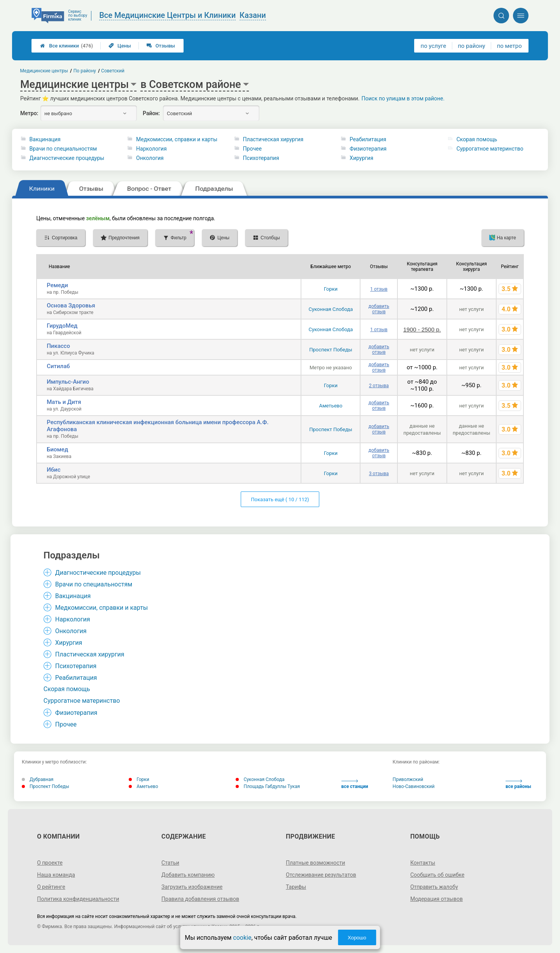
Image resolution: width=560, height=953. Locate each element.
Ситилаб (58, 366)
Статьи (170, 863)
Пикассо (58, 346)
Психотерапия (261, 158)
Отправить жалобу (434, 887)
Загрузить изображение (192, 887)
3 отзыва (379, 474)
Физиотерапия (368, 149)
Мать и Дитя (64, 402)
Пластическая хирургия (273, 139)
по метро (509, 46)
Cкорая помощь (477, 139)
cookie (242, 938)
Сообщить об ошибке (437, 875)
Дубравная (38, 779)
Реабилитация (368, 139)
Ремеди (57, 285)
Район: (151, 113)
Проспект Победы (331, 350)
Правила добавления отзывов (200, 899)
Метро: (29, 113)
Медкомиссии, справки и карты (177, 139)
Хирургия (361, 158)
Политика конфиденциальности (78, 899)
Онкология (150, 158)
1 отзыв (379, 289)
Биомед (57, 449)
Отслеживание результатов (321, 875)
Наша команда (56, 875)
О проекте (50, 863)
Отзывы (161, 46)
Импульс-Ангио (68, 382)
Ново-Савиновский (414, 786)
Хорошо (357, 938)
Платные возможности (315, 863)
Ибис (53, 470)
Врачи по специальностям (63, 149)
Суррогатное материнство (490, 149)
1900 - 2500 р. (422, 329)
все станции (355, 784)
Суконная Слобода (331, 309)
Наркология (151, 149)
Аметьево (331, 406)
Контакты (423, 863)
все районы (518, 784)
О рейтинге (51, 887)
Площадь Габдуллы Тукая (268, 786)
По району (85, 71)
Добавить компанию (188, 875)
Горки (331, 289)
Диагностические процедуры (67, 158)
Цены (120, 46)
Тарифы (296, 887)
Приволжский (408, 779)
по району (471, 46)
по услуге (434, 46)
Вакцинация (45, 139)
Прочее (252, 149)
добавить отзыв (379, 309)
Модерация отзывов (437, 899)
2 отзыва (379, 386)
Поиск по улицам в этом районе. (403, 98)
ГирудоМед (62, 326)
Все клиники (66, 46)
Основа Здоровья (71, 305)
